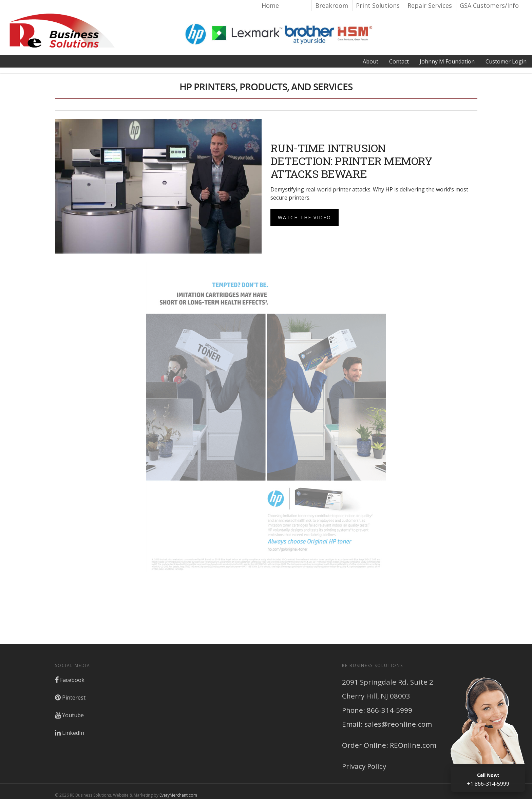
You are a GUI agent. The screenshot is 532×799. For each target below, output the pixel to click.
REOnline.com (413, 745)
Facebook (70, 680)
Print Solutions (378, 5)
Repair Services (430, 5)
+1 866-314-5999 (488, 779)
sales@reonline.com (398, 724)
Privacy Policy (364, 766)
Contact (399, 61)
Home (270, 5)
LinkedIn (70, 733)
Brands (297, 5)
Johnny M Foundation (447, 61)
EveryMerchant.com (178, 795)
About (370, 61)
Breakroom (332, 5)
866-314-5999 (389, 710)
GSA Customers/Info (489, 5)
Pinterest (70, 698)
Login (506, 61)
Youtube (69, 715)
